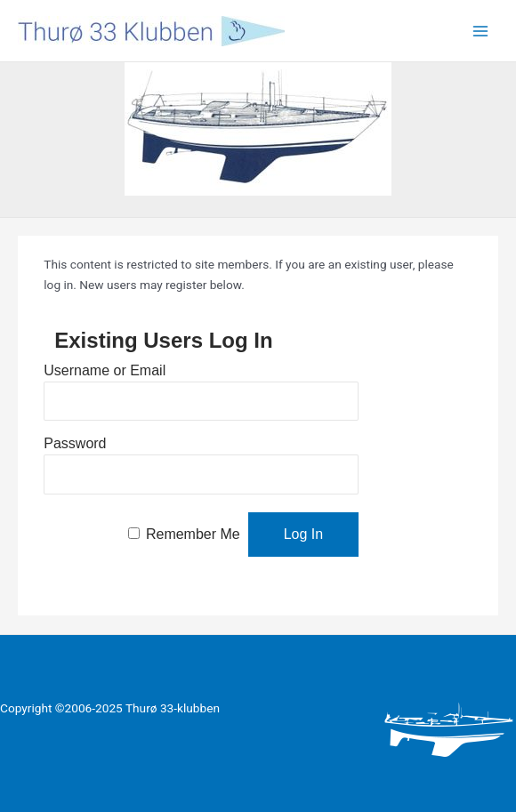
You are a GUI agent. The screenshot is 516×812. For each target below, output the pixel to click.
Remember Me (193, 534)
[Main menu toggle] (481, 31)
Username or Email (105, 370)
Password (75, 443)
